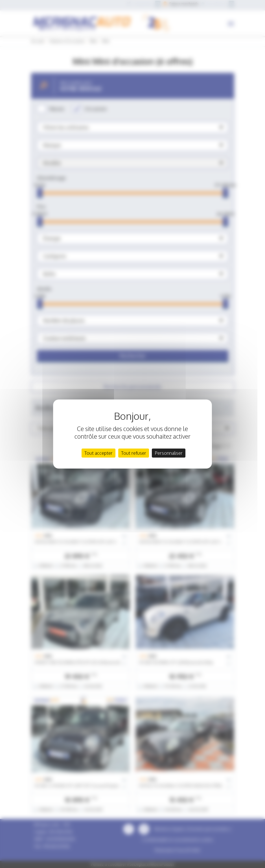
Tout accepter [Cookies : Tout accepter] (98, 453)
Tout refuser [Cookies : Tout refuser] (134, 453)
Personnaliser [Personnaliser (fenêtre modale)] (169, 453)
